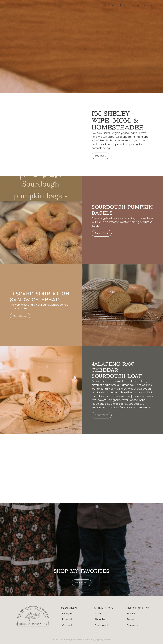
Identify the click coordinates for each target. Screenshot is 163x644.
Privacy (131, 613)
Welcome (108, 5)
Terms (131, 619)
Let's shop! (82, 583)
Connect (149, 5)
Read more (102, 233)
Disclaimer (133, 625)
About (122, 5)
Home (98, 613)
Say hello (100, 156)
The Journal (101, 625)
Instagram (68, 613)
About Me (100, 619)
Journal (135, 5)
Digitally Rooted (103, 640)
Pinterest (67, 619)
